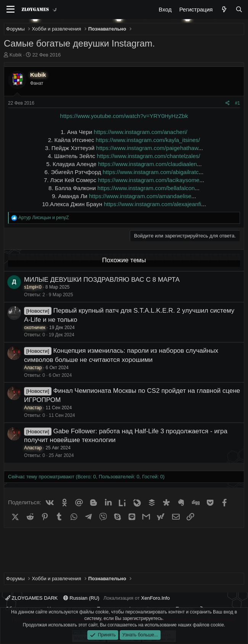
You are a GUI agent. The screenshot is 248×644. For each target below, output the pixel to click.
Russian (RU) (81, 598)
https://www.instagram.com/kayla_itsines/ (148, 140)
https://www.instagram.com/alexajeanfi (152, 204)
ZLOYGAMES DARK (31, 598)
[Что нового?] (224, 9)
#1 (238, 103)
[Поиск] (239, 9)
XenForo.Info (155, 598)
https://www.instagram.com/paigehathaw (147, 148)
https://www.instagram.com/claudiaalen (147, 164)
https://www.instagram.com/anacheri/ (141, 132)
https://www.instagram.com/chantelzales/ (149, 156)
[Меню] (10, 10)
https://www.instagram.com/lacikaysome (149, 180)
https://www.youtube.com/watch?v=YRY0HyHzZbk (124, 116)
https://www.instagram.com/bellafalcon (146, 188)
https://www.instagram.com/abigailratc (151, 172)
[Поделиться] (228, 103)
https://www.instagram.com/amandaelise (140, 196)
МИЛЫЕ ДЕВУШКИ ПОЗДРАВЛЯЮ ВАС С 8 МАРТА (102, 280)
